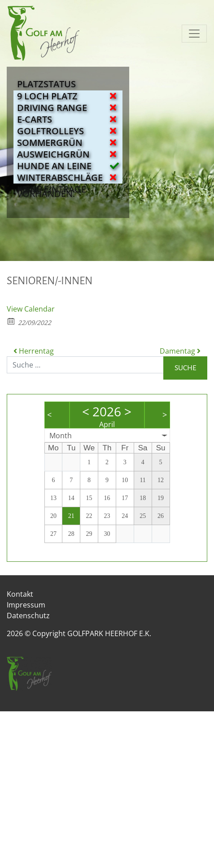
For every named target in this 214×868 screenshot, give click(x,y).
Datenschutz (28, 616)
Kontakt (20, 594)
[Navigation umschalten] (194, 34)
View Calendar (31, 309)
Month (61, 436)
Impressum (26, 605)
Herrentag (34, 351)
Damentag (180, 351)
